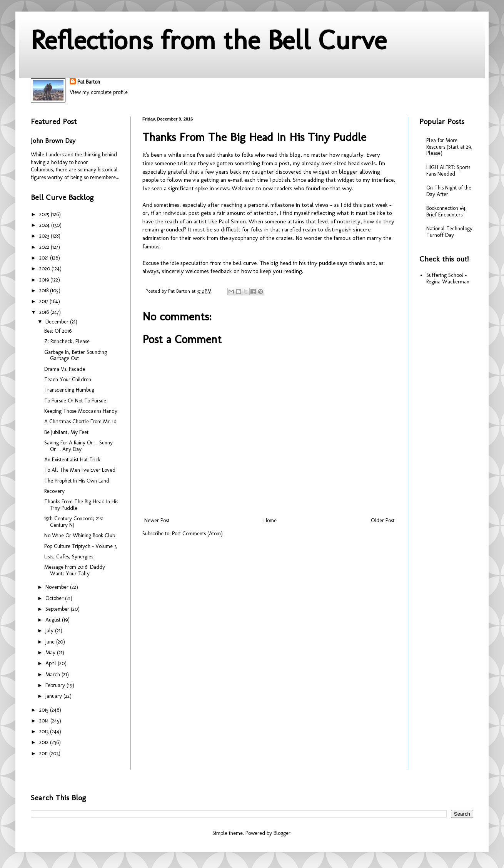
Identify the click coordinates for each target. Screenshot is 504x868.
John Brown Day (53, 141)
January (54, 696)
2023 (45, 236)
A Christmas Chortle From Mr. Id (80, 421)
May (51, 653)
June (51, 642)
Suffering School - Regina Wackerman (448, 278)
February (56, 685)
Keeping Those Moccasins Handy (81, 411)
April (52, 663)
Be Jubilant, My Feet (66, 432)
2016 (45, 312)
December (58, 322)
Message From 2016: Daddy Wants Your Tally (75, 570)
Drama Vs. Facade (65, 369)
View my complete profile (99, 92)
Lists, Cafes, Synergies (69, 557)
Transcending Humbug (69, 390)
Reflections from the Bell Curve (209, 40)
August (54, 620)
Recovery (54, 491)
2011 (44, 753)
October (55, 598)
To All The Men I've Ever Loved (80, 470)
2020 (45, 269)
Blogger (282, 833)
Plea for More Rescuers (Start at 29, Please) (449, 147)
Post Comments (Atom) (197, 534)
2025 (45, 214)
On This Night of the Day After (449, 191)
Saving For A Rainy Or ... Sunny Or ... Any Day (78, 446)
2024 (45, 225)
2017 (44, 301)
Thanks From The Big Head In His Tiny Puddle (81, 505)
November (58, 587)
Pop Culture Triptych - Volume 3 (80, 546)
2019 (45, 280)
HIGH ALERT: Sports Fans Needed (448, 171)
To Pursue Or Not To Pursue (75, 401)
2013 (45, 731)
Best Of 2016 (58, 331)
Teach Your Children (68, 380)
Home (270, 520)
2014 (45, 721)
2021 (45, 258)
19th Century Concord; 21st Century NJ (74, 522)
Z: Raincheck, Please (67, 341)
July (50, 631)
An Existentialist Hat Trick (72, 460)
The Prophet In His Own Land (77, 481)
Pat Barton (89, 82)
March (53, 674)
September (58, 609)
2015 (45, 710)
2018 (45, 291)
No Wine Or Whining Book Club (80, 535)
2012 (45, 742)
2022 (45, 247)
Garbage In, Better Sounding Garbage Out (76, 355)
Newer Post (157, 520)
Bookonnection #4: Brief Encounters (446, 211)
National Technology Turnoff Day (449, 232)
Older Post (383, 520)
